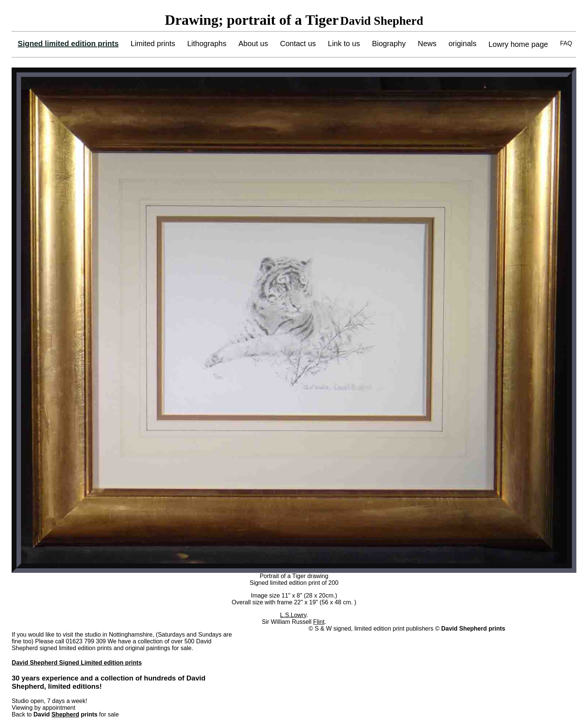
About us (253, 44)
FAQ (566, 43)
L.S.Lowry (293, 615)
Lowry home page (518, 44)
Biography (389, 44)
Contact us (298, 44)
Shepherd (65, 714)
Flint (319, 622)
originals (462, 44)
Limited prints (153, 44)
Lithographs (207, 44)
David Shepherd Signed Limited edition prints (77, 663)
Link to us (344, 44)
